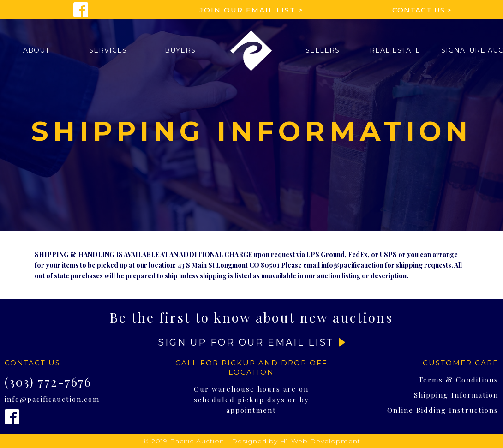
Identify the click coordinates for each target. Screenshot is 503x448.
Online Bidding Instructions (443, 410)
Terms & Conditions (458, 380)
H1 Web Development (320, 441)
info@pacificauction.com (52, 399)
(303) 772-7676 (48, 382)
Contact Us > (422, 10)
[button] (36, 50)
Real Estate (395, 50)
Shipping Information (456, 395)
